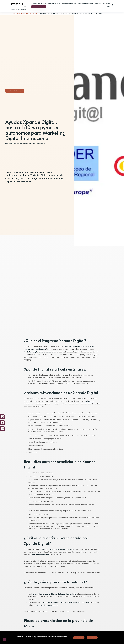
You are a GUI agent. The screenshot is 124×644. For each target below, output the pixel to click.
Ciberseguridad (106, 4)
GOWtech (89, 401)
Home (13, 13)
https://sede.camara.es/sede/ (48, 605)
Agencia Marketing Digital (69, 4)
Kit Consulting (42, 4)
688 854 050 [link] (14, 10)
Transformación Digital (54, 4)
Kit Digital (34, 4)
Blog (18, 13)
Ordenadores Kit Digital (39, 7)
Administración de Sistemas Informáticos (89, 4)
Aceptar (92, 638)
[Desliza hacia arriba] (4, 640)
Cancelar (79, 638)
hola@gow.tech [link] (22, 10)
